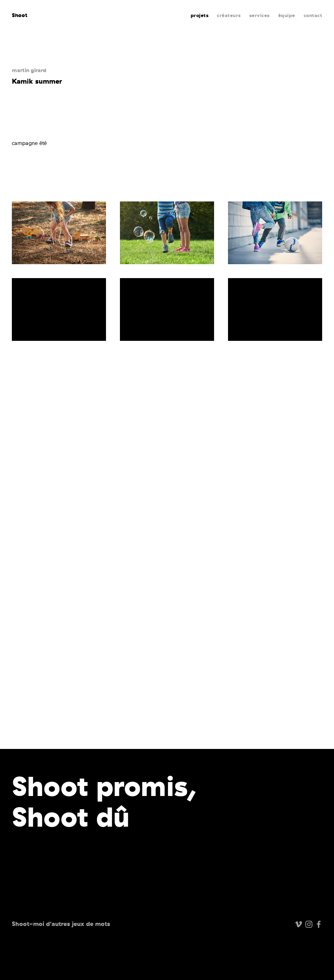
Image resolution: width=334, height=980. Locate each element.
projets (200, 16)
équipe (287, 16)
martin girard (29, 70)
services (260, 16)
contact (313, 16)
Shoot (20, 15)
